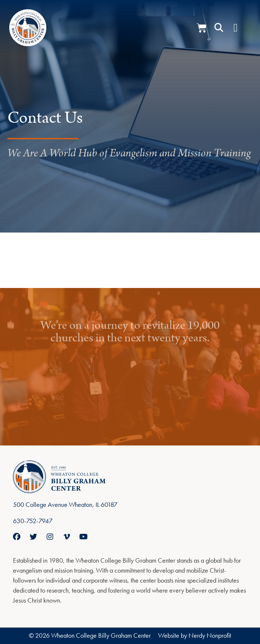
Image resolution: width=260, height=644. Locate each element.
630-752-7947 (33, 521)
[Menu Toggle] (235, 28)
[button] (219, 28)
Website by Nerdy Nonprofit (195, 635)
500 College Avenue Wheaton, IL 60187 (65, 504)
